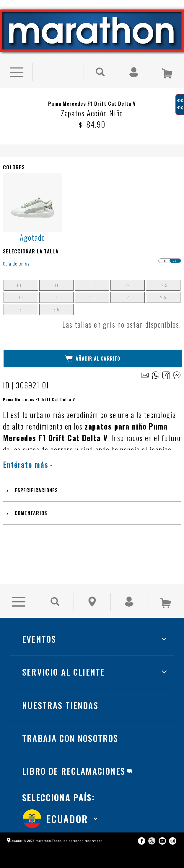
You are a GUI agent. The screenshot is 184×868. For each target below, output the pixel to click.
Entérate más (27, 464)
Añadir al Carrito (92, 359)
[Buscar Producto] (101, 72)
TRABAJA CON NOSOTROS (70, 738)
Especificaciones (36, 490)
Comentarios (31, 513)
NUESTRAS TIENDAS (60, 705)
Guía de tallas (16, 264)
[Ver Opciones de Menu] (16, 72)
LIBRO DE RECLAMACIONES (74, 771)
